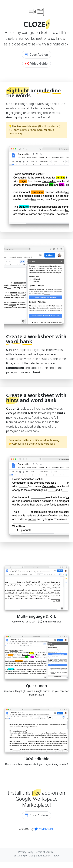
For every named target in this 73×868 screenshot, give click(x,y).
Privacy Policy (26, 852)
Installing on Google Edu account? (33, 856)
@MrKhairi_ (44, 829)
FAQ (56, 856)
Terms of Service (44, 852)
